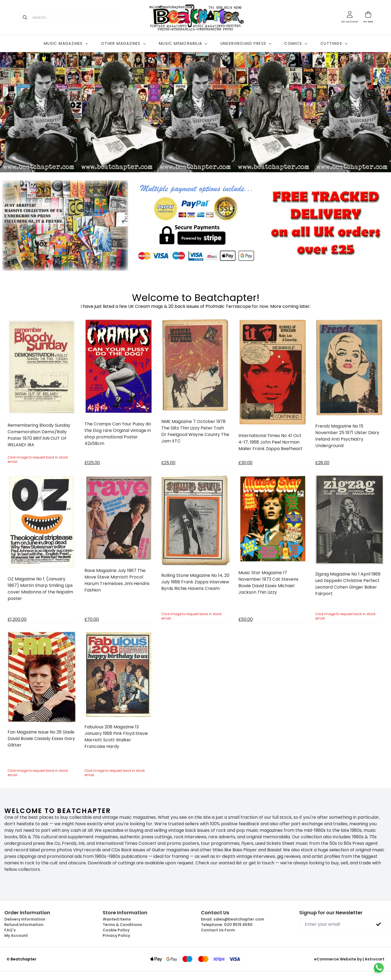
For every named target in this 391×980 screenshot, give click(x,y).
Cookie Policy (116, 930)
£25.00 (168, 463)
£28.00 (322, 463)
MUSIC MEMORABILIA (183, 43)
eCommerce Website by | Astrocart (349, 959)
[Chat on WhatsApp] (379, 968)
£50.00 (246, 619)
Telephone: (227, 925)
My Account (16, 935)
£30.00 (245, 463)
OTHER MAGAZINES (123, 43)
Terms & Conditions (122, 925)
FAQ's (10, 930)
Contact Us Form (218, 930)
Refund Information (24, 925)
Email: (233, 919)
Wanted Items (117, 919)
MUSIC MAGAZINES (66, 43)
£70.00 (92, 619)
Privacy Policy (116, 935)
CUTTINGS (334, 43)
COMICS (296, 43)
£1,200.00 (17, 619)
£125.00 (92, 463)
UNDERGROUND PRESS (246, 43)
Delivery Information (25, 919)
